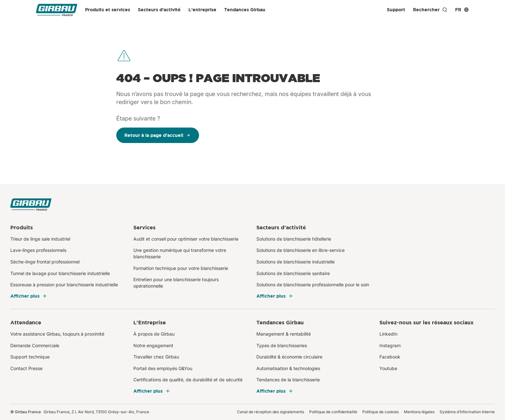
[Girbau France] (57, 10)
